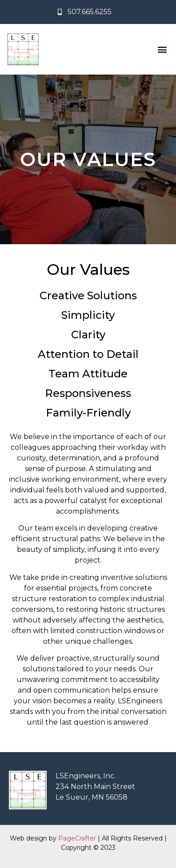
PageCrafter (77, 838)
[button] (162, 50)
